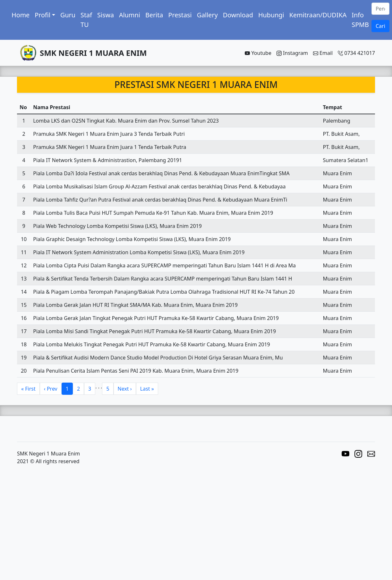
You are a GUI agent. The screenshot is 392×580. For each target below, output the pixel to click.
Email (323, 53)
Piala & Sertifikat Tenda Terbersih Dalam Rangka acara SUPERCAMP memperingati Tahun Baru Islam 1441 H (162, 279)
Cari (380, 26)
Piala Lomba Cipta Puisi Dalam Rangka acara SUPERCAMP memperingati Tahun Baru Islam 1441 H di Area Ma (164, 265)
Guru (68, 15)
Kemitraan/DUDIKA (318, 15)
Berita (154, 15)
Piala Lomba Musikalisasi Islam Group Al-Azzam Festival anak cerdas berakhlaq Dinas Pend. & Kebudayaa (159, 186)
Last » (147, 389)
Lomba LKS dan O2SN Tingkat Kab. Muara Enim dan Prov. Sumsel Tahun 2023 (126, 121)
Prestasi (180, 15)
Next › (125, 389)
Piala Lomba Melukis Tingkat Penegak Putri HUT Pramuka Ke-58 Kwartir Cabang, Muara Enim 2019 (152, 344)
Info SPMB (360, 20)
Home (21, 15)
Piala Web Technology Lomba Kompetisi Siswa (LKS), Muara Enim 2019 (117, 226)
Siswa (106, 15)
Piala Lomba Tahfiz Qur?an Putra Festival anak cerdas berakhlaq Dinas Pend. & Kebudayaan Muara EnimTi (160, 200)
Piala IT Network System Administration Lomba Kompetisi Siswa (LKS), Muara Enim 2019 (139, 252)
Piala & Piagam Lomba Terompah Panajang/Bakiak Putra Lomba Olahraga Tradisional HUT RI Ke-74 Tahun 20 (164, 292)
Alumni (130, 15)
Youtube (258, 53)
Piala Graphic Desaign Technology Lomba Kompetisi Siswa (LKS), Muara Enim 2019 (132, 239)
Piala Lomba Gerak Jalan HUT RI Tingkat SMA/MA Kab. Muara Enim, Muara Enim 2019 (135, 305)
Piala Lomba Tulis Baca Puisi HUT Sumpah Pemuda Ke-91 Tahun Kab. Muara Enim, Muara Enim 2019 (153, 213)
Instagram (292, 53)
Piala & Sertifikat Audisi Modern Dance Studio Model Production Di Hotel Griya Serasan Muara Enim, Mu (158, 358)
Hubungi (271, 15)
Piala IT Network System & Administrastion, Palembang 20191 (107, 160)
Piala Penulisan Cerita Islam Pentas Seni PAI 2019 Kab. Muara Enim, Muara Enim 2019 (136, 371)
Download (238, 15)
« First (28, 389)
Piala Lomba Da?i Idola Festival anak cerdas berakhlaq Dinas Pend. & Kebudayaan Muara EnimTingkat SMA (161, 173)
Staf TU (86, 20)
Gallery (207, 15)
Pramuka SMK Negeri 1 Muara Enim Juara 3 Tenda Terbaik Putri (109, 134)
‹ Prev (51, 389)
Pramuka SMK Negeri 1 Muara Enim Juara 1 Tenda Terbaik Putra (110, 147)
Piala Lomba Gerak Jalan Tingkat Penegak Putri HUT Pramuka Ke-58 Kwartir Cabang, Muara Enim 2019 (156, 318)
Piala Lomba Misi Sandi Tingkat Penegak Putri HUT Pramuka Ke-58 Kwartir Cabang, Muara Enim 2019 (154, 331)
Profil (43, 15)
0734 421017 (356, 53)
